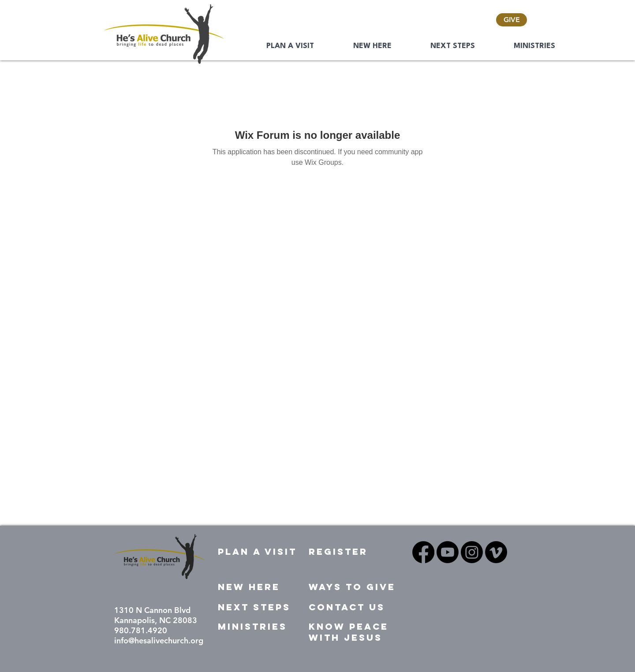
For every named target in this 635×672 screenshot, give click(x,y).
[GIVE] (512, 20)
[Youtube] (448, 552)
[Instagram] (472, 552)
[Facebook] (423, 552)
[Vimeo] (496, 552)
